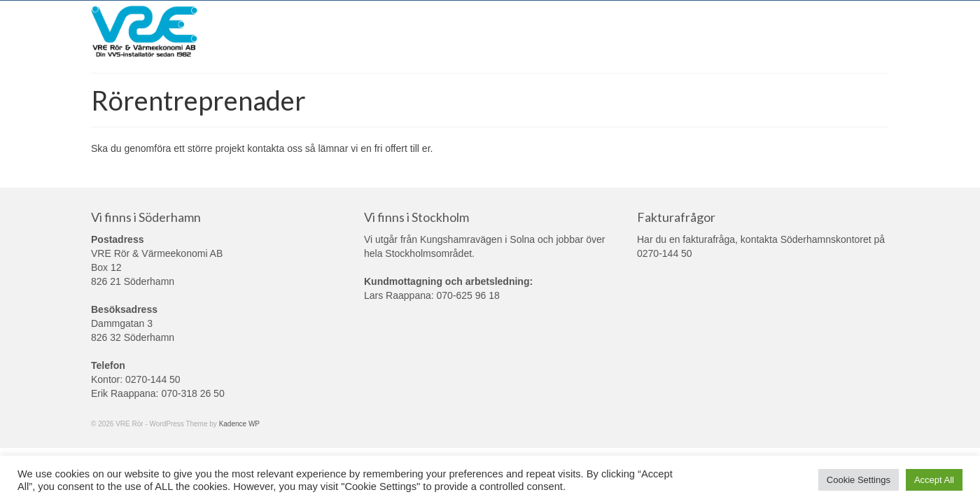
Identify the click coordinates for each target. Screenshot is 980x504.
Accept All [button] (934, 480)
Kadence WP (239, 424)
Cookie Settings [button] (859, 480)
